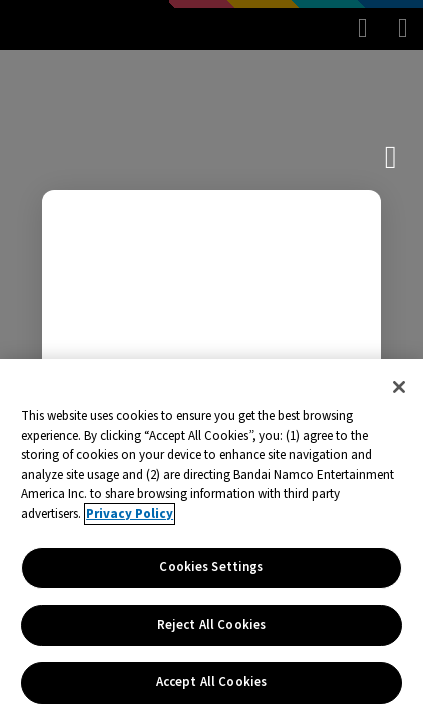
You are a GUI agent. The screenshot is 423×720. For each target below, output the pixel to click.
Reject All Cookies (211, 625)
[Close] (399, 387)
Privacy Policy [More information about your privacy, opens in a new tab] (129, 514)
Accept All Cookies (211, 682)
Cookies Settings (211, 567)
